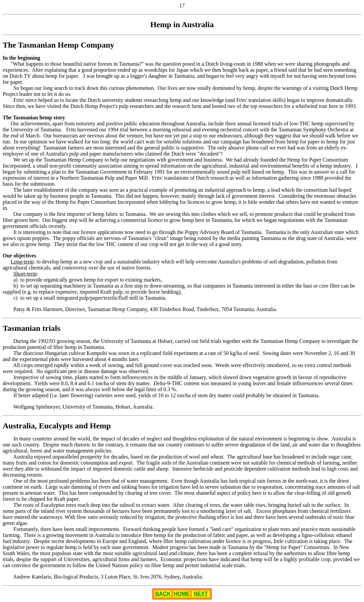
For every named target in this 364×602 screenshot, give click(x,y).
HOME (182, 594)
